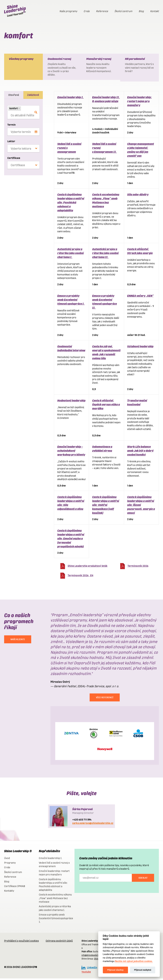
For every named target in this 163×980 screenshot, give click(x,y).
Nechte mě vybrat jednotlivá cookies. (134, 961)
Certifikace (14, 160)
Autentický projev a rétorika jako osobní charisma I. (71, 255)
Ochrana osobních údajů (59, 942)
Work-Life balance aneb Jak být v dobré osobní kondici (140, 452)
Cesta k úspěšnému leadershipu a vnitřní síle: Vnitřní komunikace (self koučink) (106, 506)
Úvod (7, 860)
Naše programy (68, 11)
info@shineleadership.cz (93, 957)
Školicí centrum (123, 11)
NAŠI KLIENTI (18, 641)
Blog (141, 11)
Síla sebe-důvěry (138, 196)
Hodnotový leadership (71, 402)
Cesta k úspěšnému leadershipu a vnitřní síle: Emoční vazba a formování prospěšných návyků (71, 540)
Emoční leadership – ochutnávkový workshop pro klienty (71, 452)
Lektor (11, 143)
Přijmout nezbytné (143, 970)
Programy (10, 864)
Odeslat (143, 879)
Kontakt (154, 11)
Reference (102, 11)
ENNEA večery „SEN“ (140, 297)
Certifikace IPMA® (15, 888)
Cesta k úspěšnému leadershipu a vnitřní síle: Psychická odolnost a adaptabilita (71, 204)
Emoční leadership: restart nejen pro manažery (140, 103)
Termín (11, 126)
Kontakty (9, 892)
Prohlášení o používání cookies (21, 942)
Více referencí (105, 699)
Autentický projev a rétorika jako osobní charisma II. (105, 255)
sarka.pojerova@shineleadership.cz (93, 825)
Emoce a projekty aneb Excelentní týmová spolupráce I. (71, 301)
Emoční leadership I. (71, 99)
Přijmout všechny (115, 970)
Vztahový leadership (140, 348)
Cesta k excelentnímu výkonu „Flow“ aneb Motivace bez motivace (55, 900)
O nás (87, 11)
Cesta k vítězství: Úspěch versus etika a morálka (106, 406)
